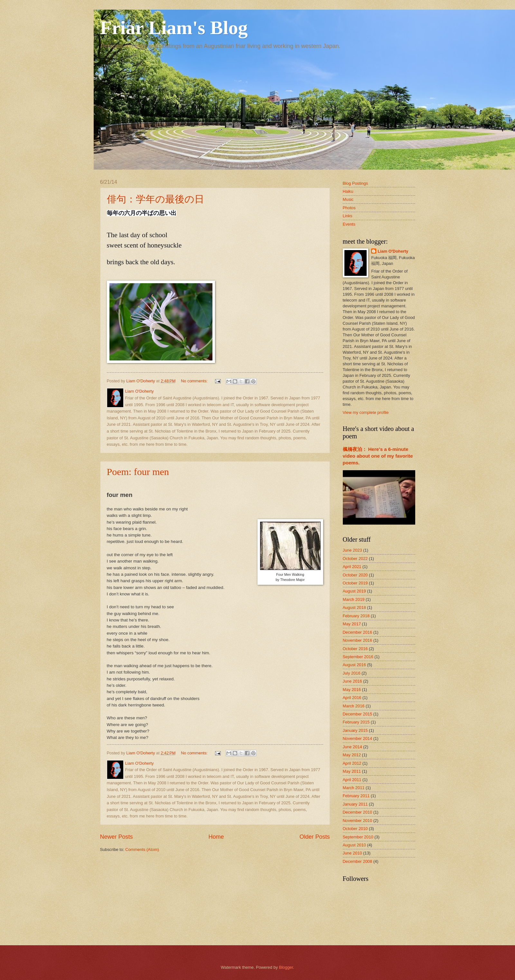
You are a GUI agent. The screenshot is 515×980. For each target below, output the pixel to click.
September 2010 (358, 837)
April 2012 (352, 763)
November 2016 (358, 640)
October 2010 (355, 829)
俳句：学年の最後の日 (155, 199)
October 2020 (355, 575)
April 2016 (352, 698)
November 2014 (358, 738)
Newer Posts (117, 837)
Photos (349, 208)
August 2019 (354, 591)
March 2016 (354, 706)
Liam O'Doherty (393, 251)
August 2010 (354, 845)
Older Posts (314, 837)
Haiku (348, 191)
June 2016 (352, 681)
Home (216, 837)
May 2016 (352, 690)
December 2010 (358, 812)
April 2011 (352, 780)
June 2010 (352, 853)
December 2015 (358, 714)
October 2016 (355, 649)
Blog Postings (356, 183)
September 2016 (358, 657)
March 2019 (354, 599)
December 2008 (358, 861)
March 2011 (354, 788)
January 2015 (355, 730)
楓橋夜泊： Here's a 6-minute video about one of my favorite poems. (378, 456)
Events (349, 224)
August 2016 (354, 665)
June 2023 (352, 550)
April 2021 (352, 567)
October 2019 (355, 583)
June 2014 (352, 747)
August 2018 (354, 607)
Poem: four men (138, 472)
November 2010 (358, 821)
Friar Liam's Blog (174, 28)
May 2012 (352, 755)
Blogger (286, 967)
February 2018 (356, 616)
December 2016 (358, 632)
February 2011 (356, 796)
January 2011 (355, 804)
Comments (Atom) (142, 849)
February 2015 (356, 722)
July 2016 (352, 673)
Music (348, 199)
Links (348, 216)
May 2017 (352, 624)
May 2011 (352, 771)
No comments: (195, 381)
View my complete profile (366, 412)
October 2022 (355, 559)
